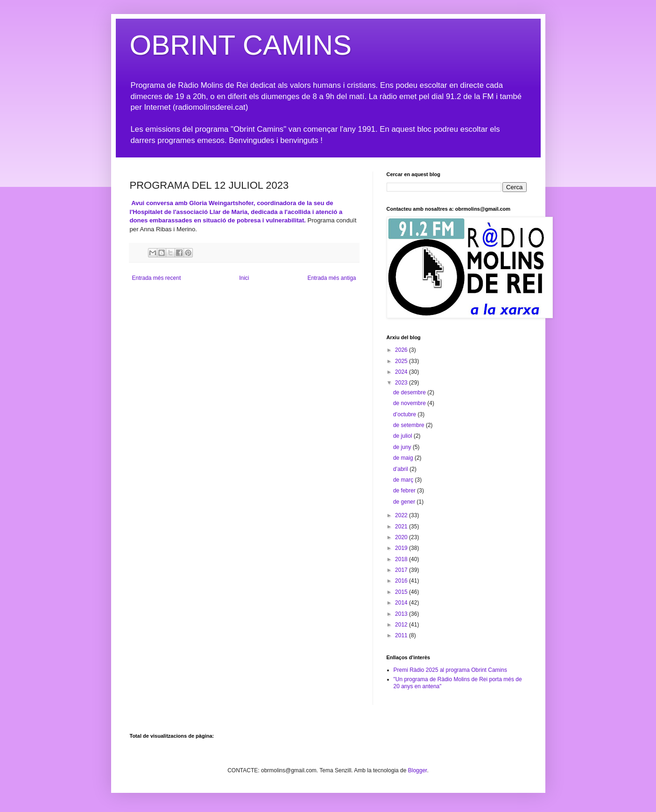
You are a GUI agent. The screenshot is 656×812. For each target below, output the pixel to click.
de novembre (410, 403)
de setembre (409, 425)
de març (404, 480)
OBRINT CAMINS (241, 45)
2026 (402, 350)
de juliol (403, 436)
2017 (402, 570)
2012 (402, 625)
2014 (402, 603)
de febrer (405, 491)
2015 (402, 592)
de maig (404, 458)
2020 (402, 537)
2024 (402, 372)
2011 (402, 635)
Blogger (418, 770)
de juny (403, 447)
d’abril (401, 469)
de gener (405, 502)
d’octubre (406, 414)
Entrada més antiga (332, 278)
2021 (402, 527)
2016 (402, 581)
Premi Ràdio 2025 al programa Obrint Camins (450, 670)
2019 (402, 548)
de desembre (410, 392)
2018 (402, 559)
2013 (402, 614)
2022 (402, 515)
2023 (402, 383)
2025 (402, 361)
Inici (244, 278)
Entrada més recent (157, 278)
